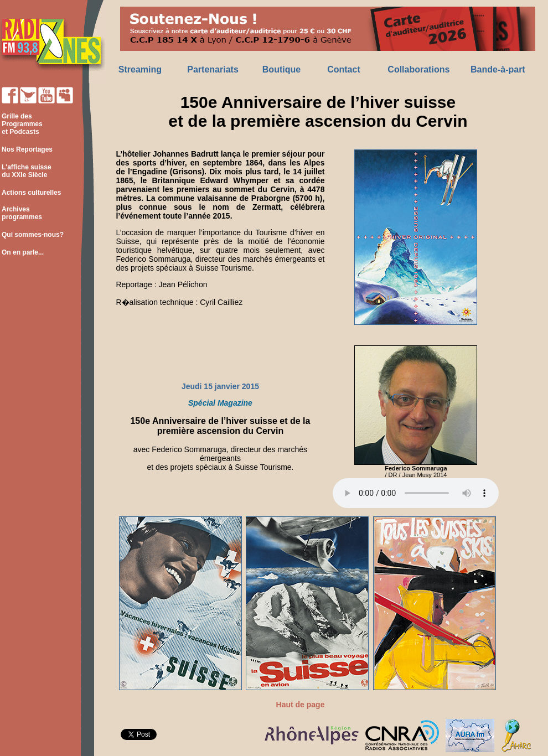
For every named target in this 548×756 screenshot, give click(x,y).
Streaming (140, 69)
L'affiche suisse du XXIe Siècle (26, 171)
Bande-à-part (498, 69)
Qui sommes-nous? (33, 235)
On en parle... (23, 252)
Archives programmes (21, 213)
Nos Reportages (27, 149)
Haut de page (301, 705)
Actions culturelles (31, 193)
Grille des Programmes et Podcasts (21, 124)
